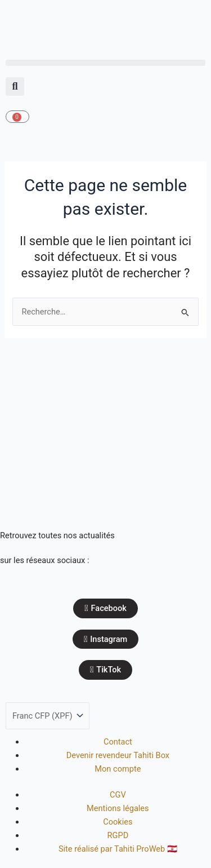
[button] (105, 63)
